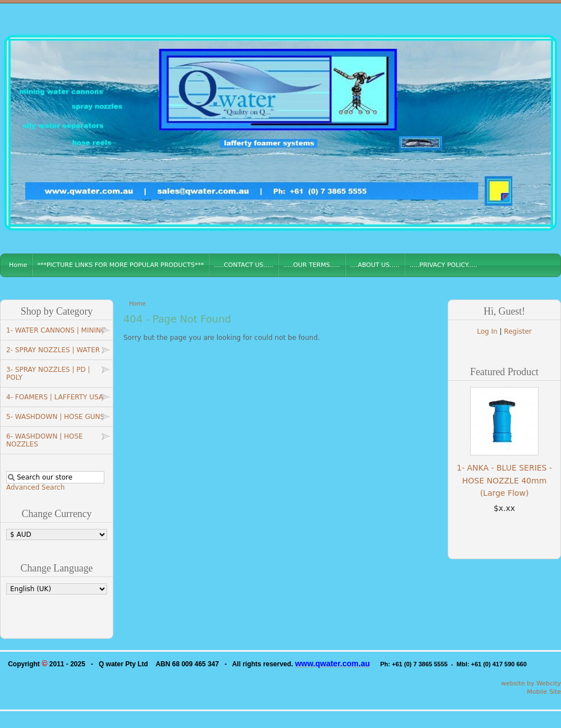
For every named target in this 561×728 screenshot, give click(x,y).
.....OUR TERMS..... (312, 265)
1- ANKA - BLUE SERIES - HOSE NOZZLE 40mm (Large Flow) (504, 480)
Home (18, 265)
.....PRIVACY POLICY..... (443, 265)
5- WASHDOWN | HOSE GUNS (55, 417)
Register (518, 331)
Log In (487, 331)
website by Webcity (531, 683)
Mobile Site (544, 692)
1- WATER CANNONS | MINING (56, 330)
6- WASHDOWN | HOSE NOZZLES (45, 440)
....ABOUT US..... (375, 265)
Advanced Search (35, 487)
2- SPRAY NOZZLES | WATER (53, 350)
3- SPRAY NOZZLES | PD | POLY (48, 374)
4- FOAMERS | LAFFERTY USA (55, 397)
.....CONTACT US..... (243, 265)
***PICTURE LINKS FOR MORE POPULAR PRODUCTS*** (120, 265)
